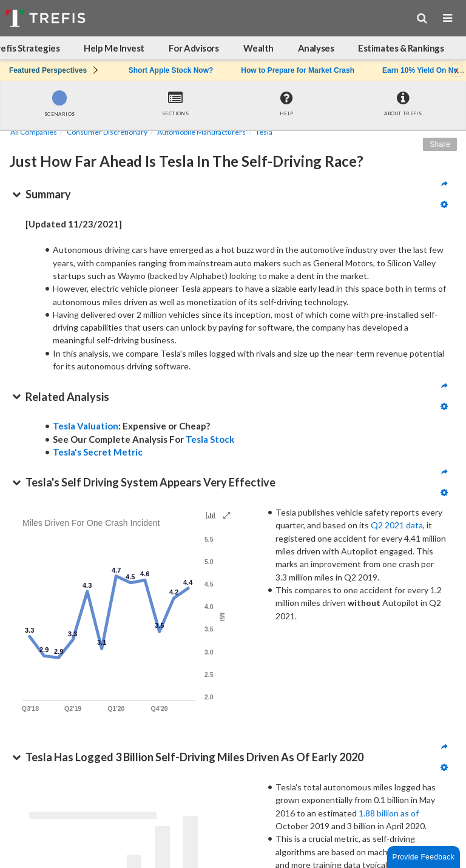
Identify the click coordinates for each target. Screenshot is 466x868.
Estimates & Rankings (401, 48)
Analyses (316, 48)
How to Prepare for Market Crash (298, 70)
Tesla (264, 132)
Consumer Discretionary (107, 132)
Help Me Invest (114, 48)
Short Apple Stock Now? (171, 70)
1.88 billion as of (389, 813)
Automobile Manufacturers (201, 132)
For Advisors (194, 48)
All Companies (34, 132)
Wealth (258, 48)
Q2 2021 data (397, 525)
